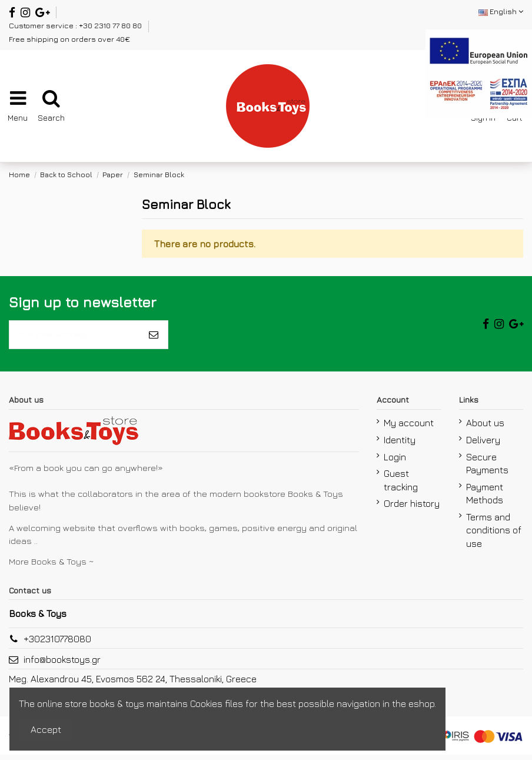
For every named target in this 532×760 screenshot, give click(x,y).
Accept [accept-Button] (46, 729)
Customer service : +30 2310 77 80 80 (76, 25)
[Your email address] (74, 337)
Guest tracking (401, 485)
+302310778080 (57, 644)
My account (409, 428)
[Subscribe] (154, 337)
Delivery (483, 445)
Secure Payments (487, 468)
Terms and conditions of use (494, 535)
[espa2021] (479, 72)
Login (395, 462)
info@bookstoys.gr (62, 665)
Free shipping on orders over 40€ (69, 39)
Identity (400, 445)
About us (485, 428)
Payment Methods (485, 499)
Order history (412, 509)
